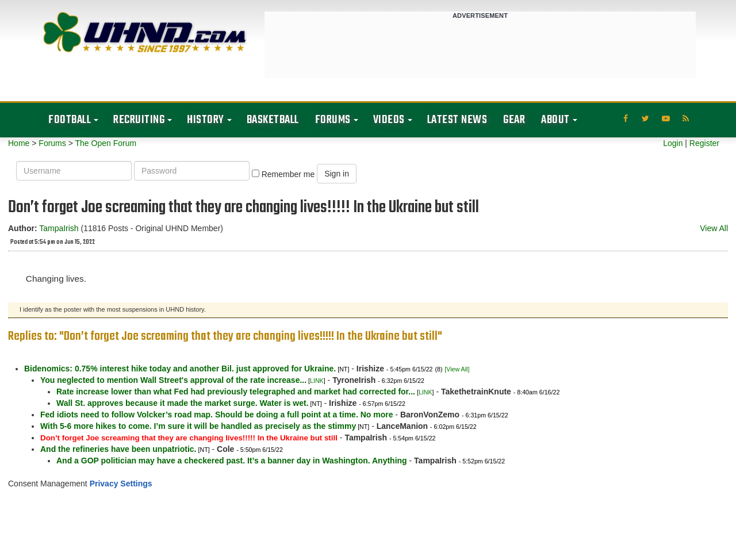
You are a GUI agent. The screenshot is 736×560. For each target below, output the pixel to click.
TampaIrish (59, 228)
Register (704, 143)
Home (19, 143)
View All (714, 228)
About (555, 120)
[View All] (457, 369)
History (206, 120)
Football (70, 120)
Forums (333, 120)
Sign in (337, 174)
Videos (389, 120)
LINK (317, 381)
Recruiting (139, 120)
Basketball (273, 120)
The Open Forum (106, 143)
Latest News (457, 120)
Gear (514, 120)
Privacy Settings (121, 484)
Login (673, 143)
